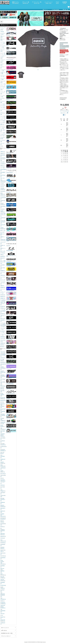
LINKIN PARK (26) (3, 496)
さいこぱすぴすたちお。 (11, 176)
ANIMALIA (11, 362)
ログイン (45, 10)
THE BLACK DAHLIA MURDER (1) (3, 607)
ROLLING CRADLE (11, 269)
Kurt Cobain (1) (3, 487)
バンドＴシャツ (49, 3)
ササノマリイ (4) (3, 273)
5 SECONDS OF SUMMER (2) (3, 355)
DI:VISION (11, 323)
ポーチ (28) (3, 106)
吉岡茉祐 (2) (3, 343)
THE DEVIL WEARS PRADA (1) (3, 435)
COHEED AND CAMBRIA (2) (3, 420)
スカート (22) (3, 84)
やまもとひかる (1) (3, 341)
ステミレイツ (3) (3, 290)
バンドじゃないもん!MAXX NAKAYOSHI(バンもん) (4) (3, 325)
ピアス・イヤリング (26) (3, 120)
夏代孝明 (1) (3, 314)
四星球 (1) (2, 286)
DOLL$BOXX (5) (3, 173)
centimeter (11, 142)
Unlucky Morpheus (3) (3, 228)
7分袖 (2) (2, 32)
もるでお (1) (3, 339)
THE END (11, 244)
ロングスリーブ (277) (3, 34)
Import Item (11, 407)
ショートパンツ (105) (3, 79)
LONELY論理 (11, 333)
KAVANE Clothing (11, 108)
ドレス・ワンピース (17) (3, 86)
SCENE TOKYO (11, 39)
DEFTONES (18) (3, 432)
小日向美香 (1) (3, 266)
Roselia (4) (2, 209)
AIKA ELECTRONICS (11, 289)
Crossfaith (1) (3, 164)
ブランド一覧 (26, 3)
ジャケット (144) (3, 64)
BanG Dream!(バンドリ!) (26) (3, 159)
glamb (11, 44)
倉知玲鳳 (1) (3, 256)
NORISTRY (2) (3, 321)
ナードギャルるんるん (11, 304)
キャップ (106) (2, 89)
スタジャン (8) (3, 67)
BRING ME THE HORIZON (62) (2, 406)
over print (11, 34)
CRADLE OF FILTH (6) (3, 423)
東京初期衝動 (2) (3, 312)
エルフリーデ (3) (3, 243)
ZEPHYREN (11, 387)
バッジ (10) (3, 133)
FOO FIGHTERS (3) (3, 456)
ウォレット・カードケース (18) (3, 113)
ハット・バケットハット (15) (3, 93)
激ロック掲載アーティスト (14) (3, 262)
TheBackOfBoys (11, 338)
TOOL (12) (2, 614)
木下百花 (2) (3, 253)
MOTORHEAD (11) (3, 524)
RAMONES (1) (3, 566)
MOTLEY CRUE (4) (2, 521)
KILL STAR (11, 123)
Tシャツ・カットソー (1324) (3, 29)
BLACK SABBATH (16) (2, 395)
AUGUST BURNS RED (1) (3, 372)
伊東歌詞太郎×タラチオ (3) (3, 240)
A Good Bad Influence (11, 118)
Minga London (11, 127)
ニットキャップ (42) (3, 96)
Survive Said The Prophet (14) (3, 222)
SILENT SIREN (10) (3, 211)
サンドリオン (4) (3, 278)
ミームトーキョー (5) (3, 335)
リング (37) (3, 123)
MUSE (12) (2, 527)
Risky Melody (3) (3, 207)
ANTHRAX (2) (3, 362)
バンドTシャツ (63, 48)
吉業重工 (11, 147)
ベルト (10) (3, 108)
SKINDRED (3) (3, 583)
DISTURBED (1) (3, 439)
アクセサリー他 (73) (3, 138)
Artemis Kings (11, 166)
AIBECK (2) (3, 152)
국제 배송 (62, 53)
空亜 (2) (2, 255)
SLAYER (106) (3, 585)
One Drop (11, 230)
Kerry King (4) (3, 474)
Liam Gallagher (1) (3, 490)
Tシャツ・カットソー (64, 43)
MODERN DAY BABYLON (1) (3, 515)
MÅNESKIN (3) (3, 503)
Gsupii (11, 239)
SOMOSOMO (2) (3, 218)
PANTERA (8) (3, 543)
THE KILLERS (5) (3, 476)
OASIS (61, 47)
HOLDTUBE (11, 416)
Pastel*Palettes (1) (3, 198)
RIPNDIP (11, 92)
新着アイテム (16, 3)
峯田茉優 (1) (3, 337)
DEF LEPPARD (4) (3, 429)
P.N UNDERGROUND (11, 63)
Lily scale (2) (3, 191)
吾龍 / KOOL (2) (3, 268)
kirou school (11, 431)
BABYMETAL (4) (3, 156)
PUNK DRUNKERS (11, 78)
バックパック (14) (3, 110)
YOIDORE (11, 83)
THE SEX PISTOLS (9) (3, 580)
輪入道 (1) (2, 347)
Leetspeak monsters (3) (3, 189)
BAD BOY (11, 284)
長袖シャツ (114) (3, 40)
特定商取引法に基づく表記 (8, 633)
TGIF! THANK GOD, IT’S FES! (11, 254)
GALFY (11, 29)
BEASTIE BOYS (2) (2, 388)
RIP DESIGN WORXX (11, 421)
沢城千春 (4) (3, 275)
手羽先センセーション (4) (3, 309)
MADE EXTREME (11, 249)
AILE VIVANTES (11, 313)
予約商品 (61, 44)
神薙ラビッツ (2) (3, 249)
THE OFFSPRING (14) (3, 611)
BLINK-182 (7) (3, 400)
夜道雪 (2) (2, 345)
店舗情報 (65, 3)
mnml (11, 137)
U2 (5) (2, 615)
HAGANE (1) (3, 185)
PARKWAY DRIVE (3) (2, 548)
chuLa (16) (2, 162)
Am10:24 (11, 220)
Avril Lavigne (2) (3, 380)
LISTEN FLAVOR (11, 68)
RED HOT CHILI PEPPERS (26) (2, 570)
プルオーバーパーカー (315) (3, 61)
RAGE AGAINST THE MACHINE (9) (3, 562)
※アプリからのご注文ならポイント (64, 113)
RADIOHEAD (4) (3, 558)
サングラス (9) (3, 99)
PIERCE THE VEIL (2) (3, 551)
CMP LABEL (11, 200)
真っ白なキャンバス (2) (3, 332)
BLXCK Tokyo (11, 318)
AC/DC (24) (3, 358)
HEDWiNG (11, 328)
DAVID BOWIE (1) (2, 426)
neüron (11, 234)
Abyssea (11, 157)
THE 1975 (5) (3, 352)
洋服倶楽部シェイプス (11, 279)
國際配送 (66, 51)
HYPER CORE (11, 352)
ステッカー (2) (3, 144)
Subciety (11, 49)
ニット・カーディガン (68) (3, 53)
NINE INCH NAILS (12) (3, 534)
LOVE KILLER (11, 377)
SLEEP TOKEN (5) (2, 588)
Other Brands (11, 412)
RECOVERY (11, 152)
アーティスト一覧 (37, 3)
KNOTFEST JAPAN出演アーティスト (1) (3, 482)
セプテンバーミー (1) (3, 293)
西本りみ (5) (3, 318)
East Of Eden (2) (3, 176)
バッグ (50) (3, 104)
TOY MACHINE (11, 103)
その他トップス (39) (3, 73)
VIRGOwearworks (11, 53)
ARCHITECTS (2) (3, 365)
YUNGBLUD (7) (3, 623)
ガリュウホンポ (11, 357)
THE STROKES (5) (3, 599)
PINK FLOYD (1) (3, 554)
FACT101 (11, 347)
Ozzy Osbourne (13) (3, 540)
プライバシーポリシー (8, 636)
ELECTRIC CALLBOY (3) (3, 444)
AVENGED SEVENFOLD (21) (3, 376)
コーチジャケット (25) (3, 70)
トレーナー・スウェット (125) (3, 50)
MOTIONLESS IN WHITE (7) (3, 519)
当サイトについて (8, 628)
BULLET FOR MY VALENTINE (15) (3, 411)
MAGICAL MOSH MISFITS (11, 98)
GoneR (11, 274)
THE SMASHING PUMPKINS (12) (3, 595)
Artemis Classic (11, 161)
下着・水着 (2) (3, 131)
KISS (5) (2, 478)
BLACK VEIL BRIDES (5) (3, 398)
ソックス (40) (3, 118)
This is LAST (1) (3, 225)
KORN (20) (2, 485)
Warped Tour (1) (3, 618)
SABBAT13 (11, 215)
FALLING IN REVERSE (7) (3, 450)
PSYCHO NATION (11, 58)
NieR (11, 308)
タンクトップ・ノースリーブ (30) (3, 46)
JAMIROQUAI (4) (3, 469)
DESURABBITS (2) (3, 170)
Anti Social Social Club (11, 392)
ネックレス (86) (3, 102)
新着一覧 (65, 10)
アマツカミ (11, 186)
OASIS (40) (3, 538)
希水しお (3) (3, 251)
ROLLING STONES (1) (3, 577)
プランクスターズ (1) (3, 329)
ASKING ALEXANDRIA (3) (3, 368)
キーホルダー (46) (3, 141)
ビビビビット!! (11, 294)
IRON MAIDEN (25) (3, 466)
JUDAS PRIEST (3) (3, 471)
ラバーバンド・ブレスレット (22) (3, 127)
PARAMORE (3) (3, 545)
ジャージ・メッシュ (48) (3, 43)
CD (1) (2, 146)
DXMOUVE (11, 225)
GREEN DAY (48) (3, 460)
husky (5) (2, 187)
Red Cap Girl (11, 73)
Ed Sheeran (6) (3, 441)
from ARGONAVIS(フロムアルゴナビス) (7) (3, 182)
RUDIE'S (11, 87)
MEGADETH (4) (3, 509)
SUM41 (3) (2, 601)
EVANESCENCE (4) (3, 447)
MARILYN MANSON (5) (3, 506)
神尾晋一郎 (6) (3, 246)
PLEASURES (11, 426)
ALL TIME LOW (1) (2, 360)
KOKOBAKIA (11, 260)
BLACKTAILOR (11, 132)
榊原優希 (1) (3, 271)
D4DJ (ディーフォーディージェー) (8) (3, 167)
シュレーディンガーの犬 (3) (3, 283)
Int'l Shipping (63, 50)
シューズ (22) (3, 116)
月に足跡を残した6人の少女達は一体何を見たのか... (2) (3, 302)
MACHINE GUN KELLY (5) (3, 500)
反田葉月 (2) (3, 298)
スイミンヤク (11, 367)
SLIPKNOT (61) (2, 591)
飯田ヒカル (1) (3, 235)
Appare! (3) (2, 153)
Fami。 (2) (2, 178)
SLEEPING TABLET (11, 181)
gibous (11, 113)
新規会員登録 (55, 10)
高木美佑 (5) (3, 295)
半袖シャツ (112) (3, 37)
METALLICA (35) (3, 512)
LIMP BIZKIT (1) (3, 493)
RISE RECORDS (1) (3, 574)
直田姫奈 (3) (3, 287)
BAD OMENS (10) (3, 383)
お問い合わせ (8, 630)
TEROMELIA (11, 372)
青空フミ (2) (3, 230)
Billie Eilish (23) (2, 391)
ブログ (57, 3)
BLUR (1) (2, 402)
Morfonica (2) (3, 196)
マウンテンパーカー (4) (3, 76)
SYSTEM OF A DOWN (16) (3, 603)
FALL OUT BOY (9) (2, 453)
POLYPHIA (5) (3, 556)
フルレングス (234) (3, 82)
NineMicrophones (11, 210)
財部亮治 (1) (3, 297)
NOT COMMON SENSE (11, 402)
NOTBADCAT (11, 205)
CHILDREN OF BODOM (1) (3, 415)
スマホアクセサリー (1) (3, 135)
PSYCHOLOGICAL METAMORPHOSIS (11, 382)
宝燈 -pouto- (11, 196)
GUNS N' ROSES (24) (3, 463)
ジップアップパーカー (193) (3, 57)
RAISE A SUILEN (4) (3, 204)
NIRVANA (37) (3, 536)
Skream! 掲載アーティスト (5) (3, 215)
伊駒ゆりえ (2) (3, 237)
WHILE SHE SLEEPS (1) (3, 621)
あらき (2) (2, 232)
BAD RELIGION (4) (3, 386)
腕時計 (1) (2, 124)
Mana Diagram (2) (3, 194)
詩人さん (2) (3, 280)
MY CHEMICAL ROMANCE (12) (3, 530)
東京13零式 (11, 191)
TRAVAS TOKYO (11, 171)
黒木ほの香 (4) (3, 259)
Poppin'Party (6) (3, 201)
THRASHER (11, 265)
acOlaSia (11, 397)
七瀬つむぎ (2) (3, 316)
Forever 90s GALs (11, 299)
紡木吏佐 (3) (3, 306)
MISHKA (11, 342)
